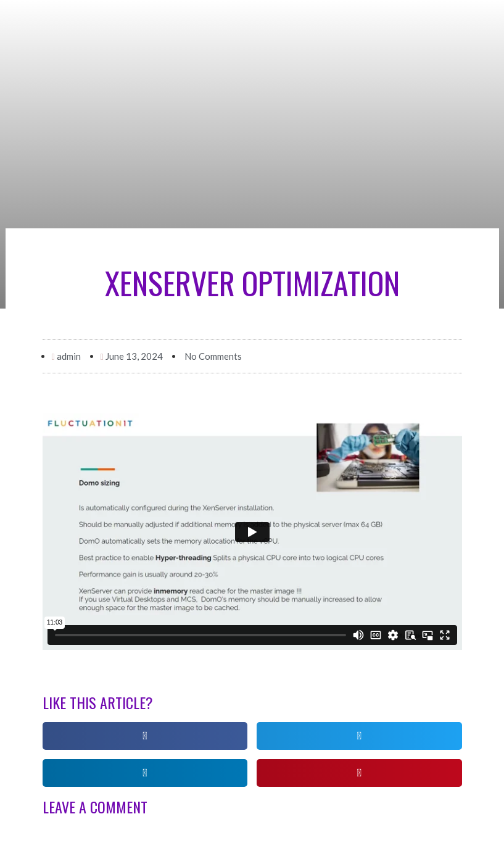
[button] (145, 736)
